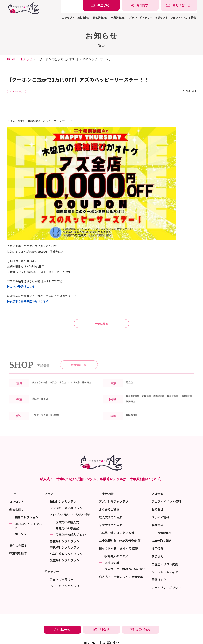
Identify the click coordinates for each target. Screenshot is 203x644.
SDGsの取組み (161, 523)
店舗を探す (161, 18)
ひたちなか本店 (42, 375)
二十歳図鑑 (106, 483)
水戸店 (60, 375)
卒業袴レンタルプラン (65, 537)
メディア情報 (160, 507)
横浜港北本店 (135, 394)
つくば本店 (85, 375)
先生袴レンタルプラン (65, 550)
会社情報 (157, 515)
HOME (11, 59)
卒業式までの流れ (111, 515)
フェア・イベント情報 (183, 18)
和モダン (21, 524)
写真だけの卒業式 (67, 518)
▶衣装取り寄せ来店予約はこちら (28, 282)
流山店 (36, 397)
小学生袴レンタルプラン (66, 544)
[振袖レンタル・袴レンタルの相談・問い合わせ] (179, 5)
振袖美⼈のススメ (116, 546)
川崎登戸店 (133, 400)
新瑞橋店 (61, 413)
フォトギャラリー (62, 569)
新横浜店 (152, 394)
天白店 (48, 413)
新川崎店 (149, 400)
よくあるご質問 (109, 499)
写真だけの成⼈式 (67, 512)
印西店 (48, 397)
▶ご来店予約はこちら (21, 267)
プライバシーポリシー (166, 577)
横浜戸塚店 (185, 394)
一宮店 (36, 413)
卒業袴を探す (119, 18)
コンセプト (68, 18)
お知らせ (26, 59)
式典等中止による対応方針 (117, 523)
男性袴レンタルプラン (65, 531)
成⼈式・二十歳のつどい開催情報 (121, 567)
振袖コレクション (27, 507)
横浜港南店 (168, 394)
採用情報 (157, 538)
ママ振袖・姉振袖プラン (66, 498)
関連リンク (159, 570)
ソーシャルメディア (165, 562)
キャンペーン (19, 92)
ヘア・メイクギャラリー (66, 576)
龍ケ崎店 (38, 380)
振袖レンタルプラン (63, 491)
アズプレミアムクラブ (114, 491)
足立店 (130, 378)
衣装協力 (157, 546)
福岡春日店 (133, 413)
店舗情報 (157, 483)
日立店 (71, 375)
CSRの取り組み (162, 531)
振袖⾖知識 (112, 552)
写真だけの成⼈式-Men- (71, 525)
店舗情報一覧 (79, 356)
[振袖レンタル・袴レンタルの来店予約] (101, 5)
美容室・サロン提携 (165, 554)
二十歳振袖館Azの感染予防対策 (120, 531)
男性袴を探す (101, 18)
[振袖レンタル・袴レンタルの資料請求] (140, 5)
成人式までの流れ (111, 507)
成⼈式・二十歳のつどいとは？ (125, 559)
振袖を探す (84, 18)
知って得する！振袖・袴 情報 (118, 538)
